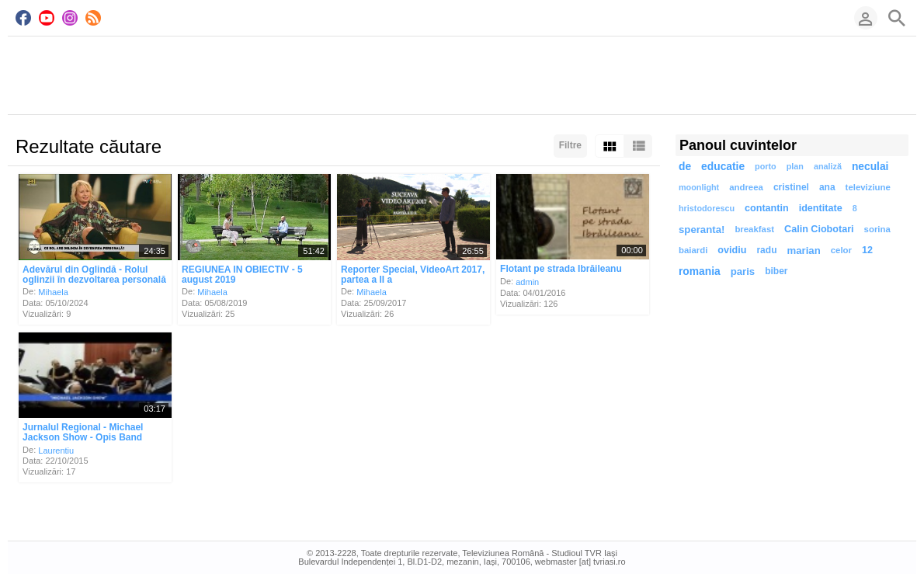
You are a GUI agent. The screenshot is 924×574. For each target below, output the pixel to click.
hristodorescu (707, 208)
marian (803, 250)
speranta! (702, 230)
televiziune (868, 187)
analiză (828, 166)
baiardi (693, 250)
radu (766, 250)
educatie (723, 167)
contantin (767, 208)
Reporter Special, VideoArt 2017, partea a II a (413, 275)
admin (527, 282)
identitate (821, 208)
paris (743, 271)
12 (867, 250)
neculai (870, 167)
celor (841, 250)
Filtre (570, 145)
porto (766, 166)
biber (776, 271)
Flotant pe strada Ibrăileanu (561, 269)
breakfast (754, 229)
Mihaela (53, 292)
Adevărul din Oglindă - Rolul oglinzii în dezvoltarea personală (94, 275)
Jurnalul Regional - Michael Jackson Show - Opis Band (83, 432)
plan (795, 166)
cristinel (791, 187)
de (685, 167)
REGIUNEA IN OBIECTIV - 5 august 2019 (242, 275)
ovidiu (732, 250)
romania (700, 271)
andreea (746, 187)
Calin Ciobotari (819, 229)
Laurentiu (56, 450)
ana (827, 187)
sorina (877, 229)
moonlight (699, 187)
